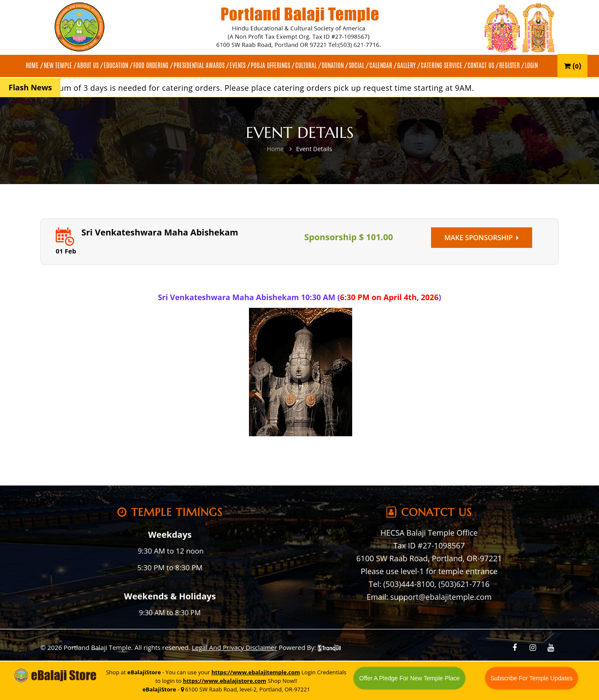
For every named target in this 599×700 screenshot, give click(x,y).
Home (276, 149)
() (573, 66)
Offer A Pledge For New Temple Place (409, 678)
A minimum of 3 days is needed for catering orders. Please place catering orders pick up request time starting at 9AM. (258, 88)
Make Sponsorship (482, 238)
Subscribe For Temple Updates (532, 678)
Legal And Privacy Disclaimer (235, 647)
